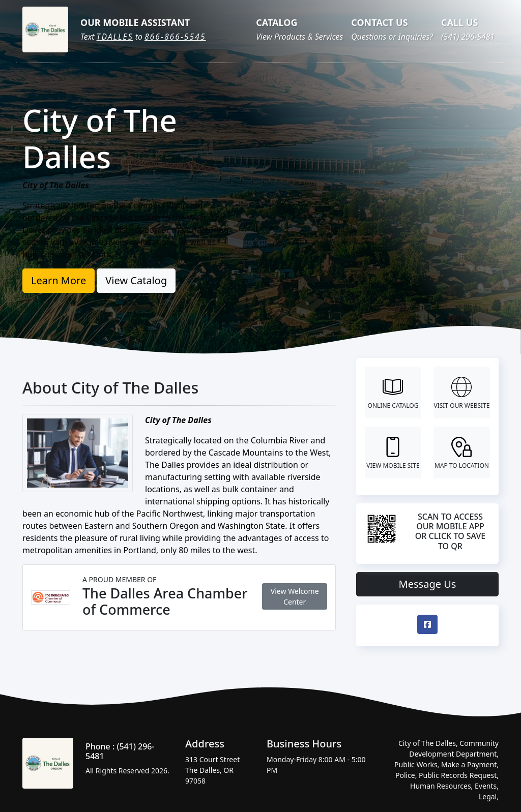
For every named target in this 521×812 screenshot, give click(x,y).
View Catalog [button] (136, 280)
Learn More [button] (59, 280)
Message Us (428, 584)
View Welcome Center (295, 596)
